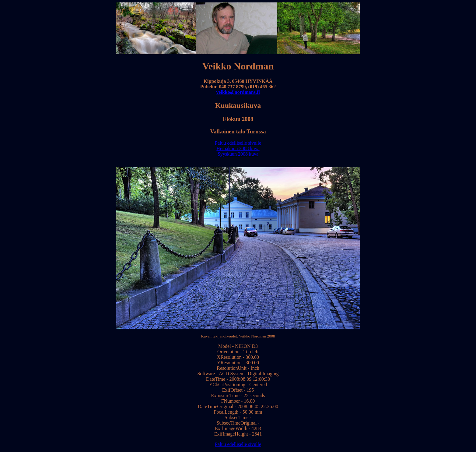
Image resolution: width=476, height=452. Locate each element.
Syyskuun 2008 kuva (238, 154)
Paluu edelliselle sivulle (238, 143)
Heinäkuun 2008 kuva (238, 148)
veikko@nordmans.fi (238, 92)
